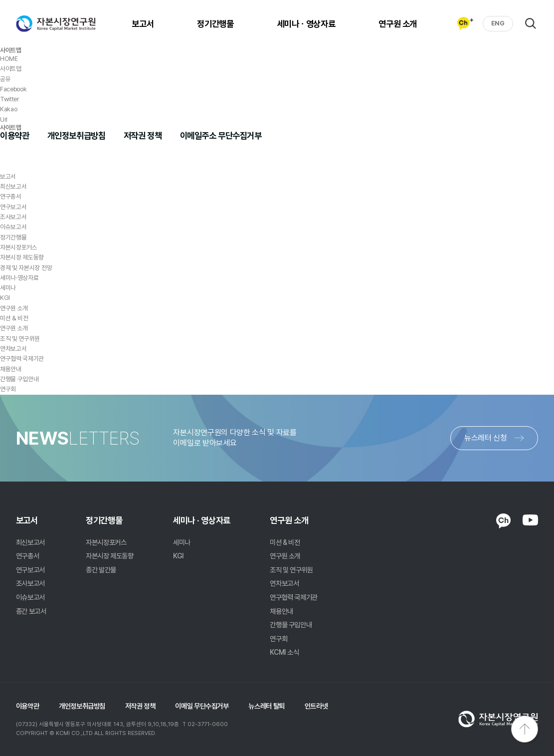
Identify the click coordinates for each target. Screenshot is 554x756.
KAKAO (503, 521)
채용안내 (11, 369)
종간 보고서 (31, 611)
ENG (498, 23)
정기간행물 (215, 24)
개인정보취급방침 (77, 136)
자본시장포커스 (19, 247)
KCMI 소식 (284, 652)
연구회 (8, 389)
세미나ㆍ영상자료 (306, 24)
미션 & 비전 (14, 318)
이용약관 (14, 136)
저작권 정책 (143, 136)
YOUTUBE (531, 520)
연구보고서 (13, 207)
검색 (531, 23)
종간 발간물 (101, 570)
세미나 (8, 288)
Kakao (8, 109)
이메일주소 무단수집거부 (221, 136)
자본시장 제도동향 (22, 257)
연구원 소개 (397, 24)
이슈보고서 (13, 227)
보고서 (143, 24)
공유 (5, 79)
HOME (9, 59)
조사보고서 (13, 217)
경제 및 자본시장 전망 (26, 268)
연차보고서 (13, 349)
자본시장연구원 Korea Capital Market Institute (56, 24)
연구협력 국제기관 (22, 359)
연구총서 (11, 196)
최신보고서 (13, 186)
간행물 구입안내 (19, 379)
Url (4, 120)
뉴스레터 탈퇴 (267, 706)
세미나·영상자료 (19, 278)
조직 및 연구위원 (20, 339)
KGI (5, 298)
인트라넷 (316, 706)
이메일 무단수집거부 (202, 706)
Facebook (13, 89)
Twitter (9, 99)
